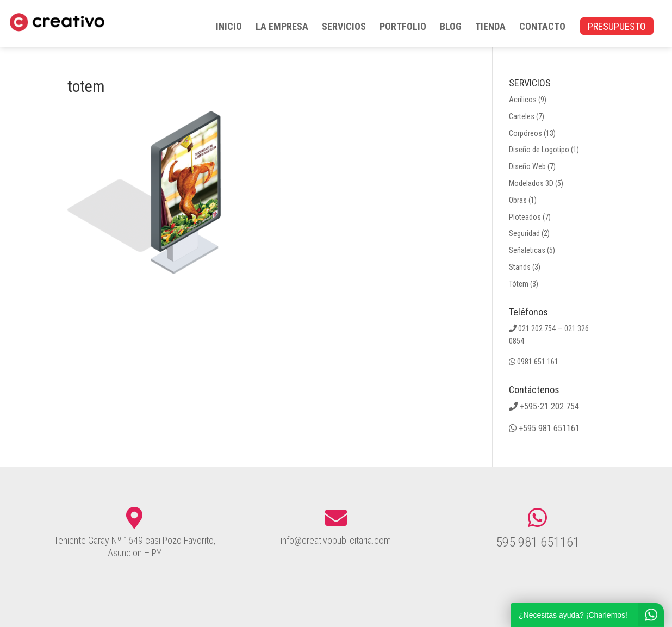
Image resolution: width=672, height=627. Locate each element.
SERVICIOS (344, 27)
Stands (520, 267)
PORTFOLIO (403, 27)
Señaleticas (527, 250)
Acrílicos (523, 100)
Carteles (522, 116)
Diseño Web (527, 166)
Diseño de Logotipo (539, 150)
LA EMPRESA (282, 27)
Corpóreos (525, 133)
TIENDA (490, 27)
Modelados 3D (531, 183)
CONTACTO (542, 27)
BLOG (451, 27)
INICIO (229, 27)
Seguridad (524, 233)
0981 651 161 (538, 362)
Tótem (519, 284)
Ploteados (525, 217)
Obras (518, 200)
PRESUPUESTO (617, 27)
